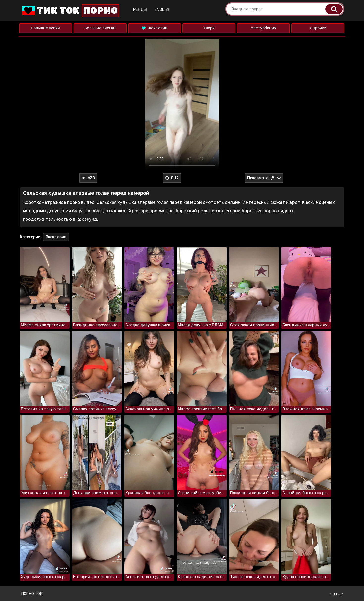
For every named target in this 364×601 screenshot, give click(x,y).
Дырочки (318, 28)
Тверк (209, 28)
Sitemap (336, 594)
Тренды (139, 10)
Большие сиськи (100, 28)
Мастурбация (263, 28)
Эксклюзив (155, 28)
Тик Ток (70, 11)
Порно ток (32, 594)
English (163, 10)
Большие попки (45, 28)
